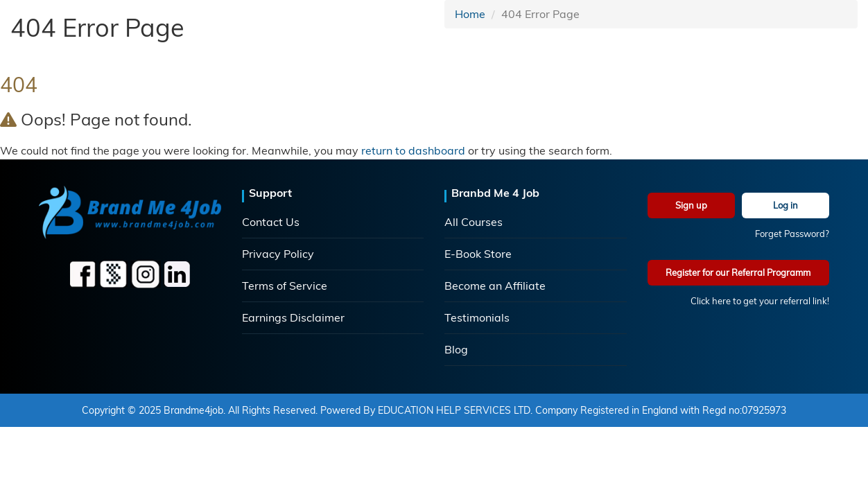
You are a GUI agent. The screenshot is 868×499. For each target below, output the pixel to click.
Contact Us (271, 222)
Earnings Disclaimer (293, 317)
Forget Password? (792, 234)
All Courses (474, 222)
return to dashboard (413, 150)
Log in (785, 205)
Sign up (691, 205)
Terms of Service (285, 286)
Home (470, 14)
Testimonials (477, 317)
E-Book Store (478, 254)
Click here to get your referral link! (760, 301)
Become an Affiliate (495, 286)
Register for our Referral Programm (738, 272)
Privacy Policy (278, 254)
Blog (456, 349)
